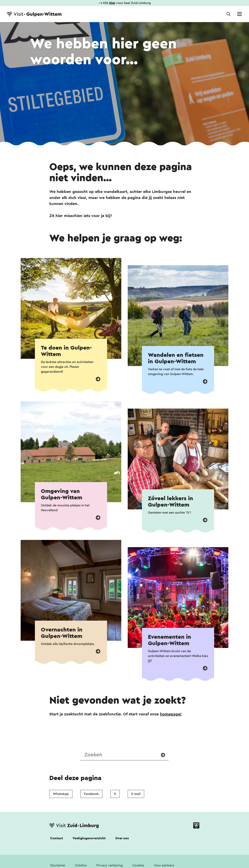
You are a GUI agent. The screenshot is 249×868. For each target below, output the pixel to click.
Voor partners (164, 865)
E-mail (136, 794)
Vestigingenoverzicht (89, 838)
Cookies (138, 865)
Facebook (91, 794)
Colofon (81, 865)
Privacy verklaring (110, 865)
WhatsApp (61, 794)
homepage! (171, 714)
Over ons (122, 838)
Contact (57, 838)
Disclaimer (58, 865)
